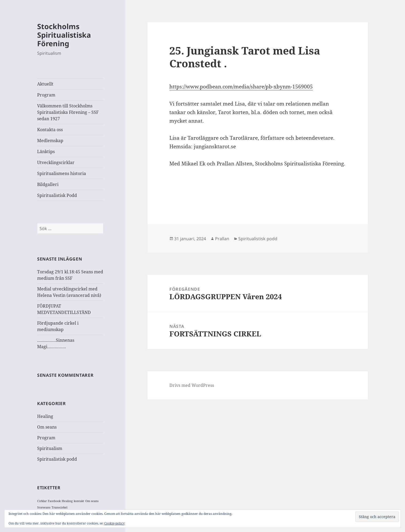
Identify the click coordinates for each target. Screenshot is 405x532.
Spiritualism (50, 448)
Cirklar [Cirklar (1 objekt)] (42, 501)
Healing (45, 416)
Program (46, 95)
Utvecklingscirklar (56, 162)
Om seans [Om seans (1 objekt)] (92, 501)
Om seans (47, 427)
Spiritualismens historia (62, 173)
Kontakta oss (50, 130)
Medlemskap (50, 141)
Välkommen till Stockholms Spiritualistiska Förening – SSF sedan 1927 (68, 112)
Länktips (46, 152)
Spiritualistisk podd (57, 459)
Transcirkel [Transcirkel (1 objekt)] (59, 507)
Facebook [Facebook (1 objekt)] (54, 501)
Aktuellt (45, 84)
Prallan (222, 239)
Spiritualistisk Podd (57, 195)
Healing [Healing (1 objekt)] (67, 501)
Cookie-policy (114, 523)
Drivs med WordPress (192, 385)
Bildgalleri (48, 184)
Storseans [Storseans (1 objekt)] (44, 507)
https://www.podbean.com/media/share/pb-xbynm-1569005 (241, 87)
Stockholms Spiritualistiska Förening (64, 35)
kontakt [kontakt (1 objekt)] (79, 501)
